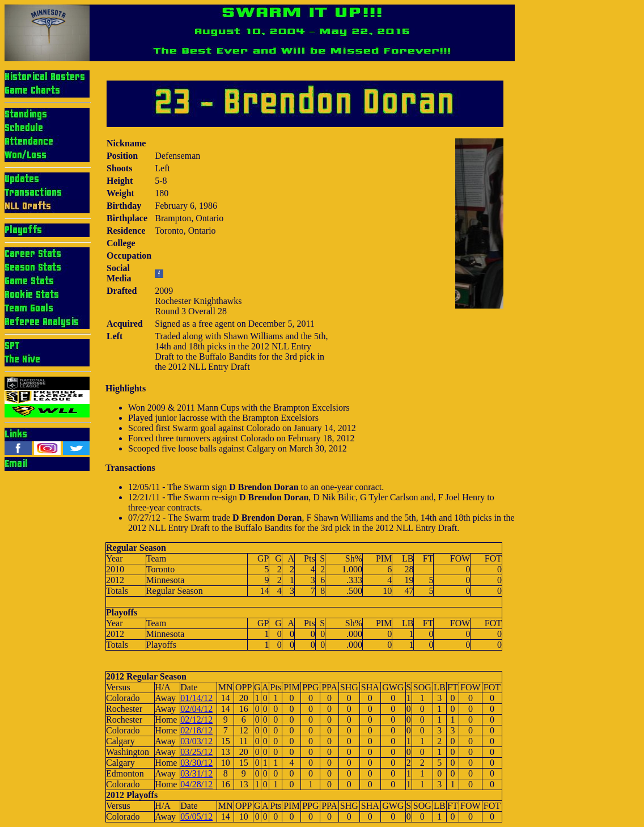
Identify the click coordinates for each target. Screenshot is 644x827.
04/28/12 (196, 784)
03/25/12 (196, 752)
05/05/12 (196, 817)
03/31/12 (196, 773)
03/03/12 (196, 741)
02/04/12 (196, 709)
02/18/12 (196, 730)
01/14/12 (196, 698)
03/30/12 (196, 763)
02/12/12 (196, 720)
